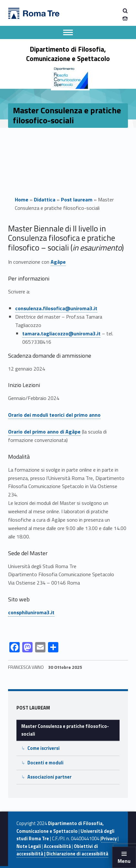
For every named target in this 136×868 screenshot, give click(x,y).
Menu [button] (124, 861)
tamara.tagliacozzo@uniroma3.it (61, 333)
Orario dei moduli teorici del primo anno (54, 415)
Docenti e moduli (45, 763)
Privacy (109, 839)
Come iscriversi (44, 748)
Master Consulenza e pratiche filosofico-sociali (65, 730)
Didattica (45, 199)
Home (22, 199)
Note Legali (29, 846)
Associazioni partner (49, 777)
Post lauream (77, 199)
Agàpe (58, 262)
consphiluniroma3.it (31, 612)
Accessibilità (57, 846)
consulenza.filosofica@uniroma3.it (56, 308)
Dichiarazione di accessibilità (77, 854)
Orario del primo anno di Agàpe (44, 432)
